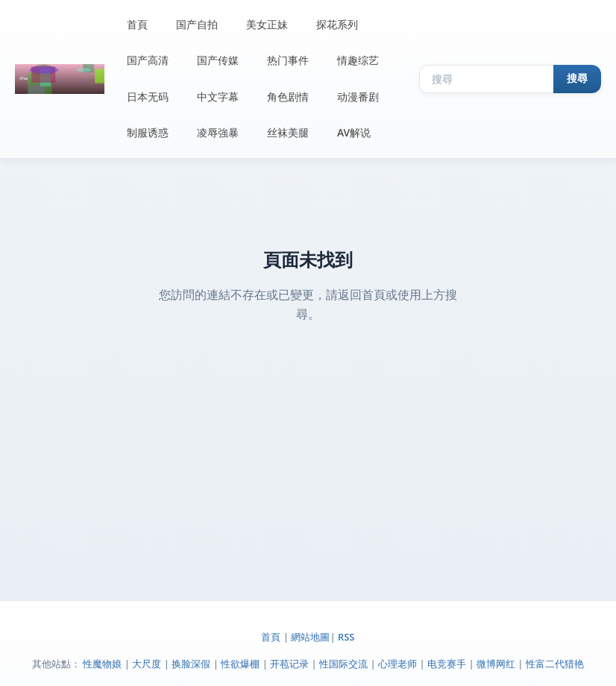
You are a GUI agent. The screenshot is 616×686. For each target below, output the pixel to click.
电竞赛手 (447, 664)
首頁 (137, 24)
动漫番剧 (358, 97)
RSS (346, 637)
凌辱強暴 (218, 132)
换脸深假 (191, 664)
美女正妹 (267, 24)
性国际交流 (343, 664)
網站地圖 (310, 637)
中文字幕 (218, 97)
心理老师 (397, 664)
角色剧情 (288, 97)
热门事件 (288, 60)
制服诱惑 (148, 132)
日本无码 (148, 97)
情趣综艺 (358, 60)
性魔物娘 (102, 664)
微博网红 (496, 664)
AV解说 (354, 132)
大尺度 (147, 664)
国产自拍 (197, 24)
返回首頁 (362, 295)
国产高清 (148, 60)
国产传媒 (218, 60)
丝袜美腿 (288, 132)
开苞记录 (289, 664)
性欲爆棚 (240, 664)
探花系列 (337, 24)
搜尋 (577, 78)
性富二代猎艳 (555, 664)
